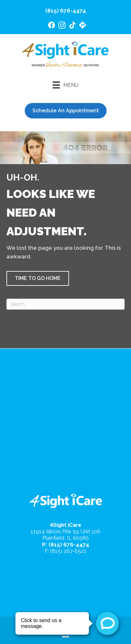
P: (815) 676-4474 (66, 545)
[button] (38, 278)
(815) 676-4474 (66, 11)
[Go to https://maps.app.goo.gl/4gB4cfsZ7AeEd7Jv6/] (83, 26)
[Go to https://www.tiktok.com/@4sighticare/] (72, 26)
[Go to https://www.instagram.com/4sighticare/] (62, 26)
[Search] (65, 304)
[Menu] (65, 85)
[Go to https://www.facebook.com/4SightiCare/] (52, 26)
